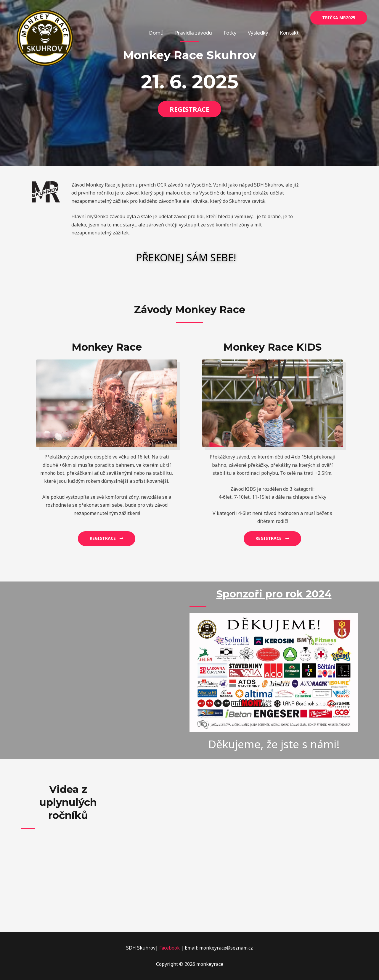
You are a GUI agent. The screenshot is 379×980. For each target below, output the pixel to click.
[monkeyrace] (45, 37)
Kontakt (290, 18)
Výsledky (260, 18)
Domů (162, 18)
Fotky (233, 18)
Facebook (170, 948)
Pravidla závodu (198, 18)
